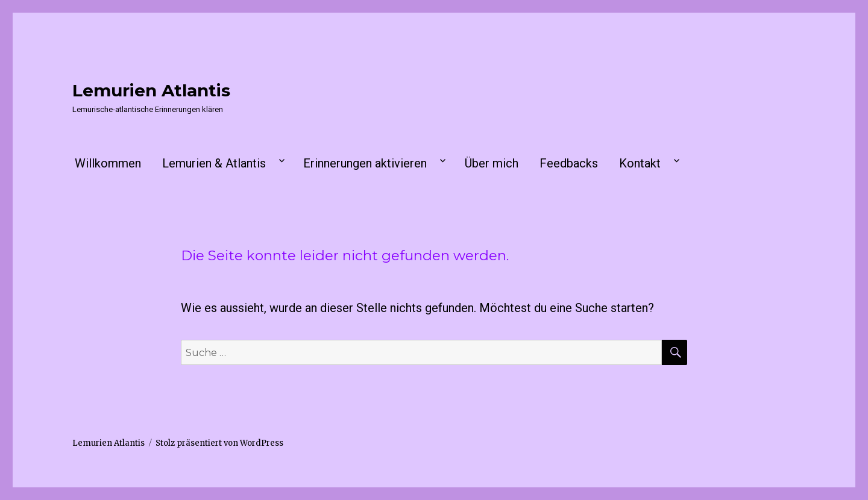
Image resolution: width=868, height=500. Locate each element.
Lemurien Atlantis (151, 90)
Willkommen (108, 163)
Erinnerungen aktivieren (365, 163)
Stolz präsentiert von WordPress (219, 443)
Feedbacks (569, 163)
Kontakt (640, 163)
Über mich (492, 163)
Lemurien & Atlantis (214, 163)
